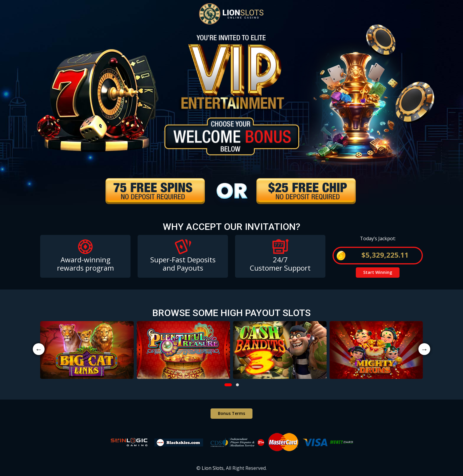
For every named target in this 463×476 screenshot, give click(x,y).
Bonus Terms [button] (231, 413)
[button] (228, 385)
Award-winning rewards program (85, 264)
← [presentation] (39, 349)
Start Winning (378, 272)
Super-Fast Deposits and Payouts (183, 264)
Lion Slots (213, 468)
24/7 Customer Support (280, 264)
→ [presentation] (424, 349)
